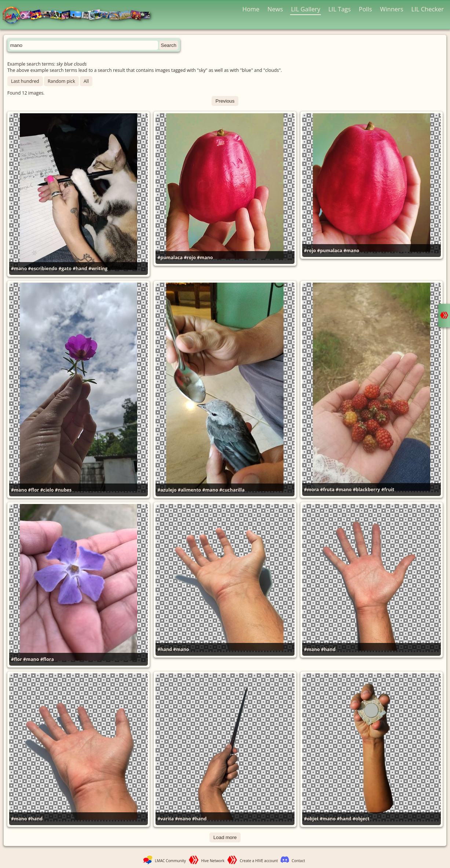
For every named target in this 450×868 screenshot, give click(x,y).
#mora (312, 490)
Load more (225, 837)
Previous (225, 101)
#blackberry (366, 490)
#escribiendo (43, 269)
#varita (166, 819)
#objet (311, 819)
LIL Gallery (306, 9)
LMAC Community (170, 861)
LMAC (80, 16)
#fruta (327, 490)
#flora (47, 659)
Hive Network (213, 861)
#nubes (63, 490)
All (86, 81)
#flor (34, 490)
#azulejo (167, 490)
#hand (80, 269)
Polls (365, 9)
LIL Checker (428, 9)
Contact (298, 861)
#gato (65, 269)
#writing (98, 269)
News (275, 9)
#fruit (388, 490)
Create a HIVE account (259, 861)
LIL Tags (339, 9)
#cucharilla (232, 490)
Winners (392, 9)
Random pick (61, 81)
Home (251, 9)
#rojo (190, 258)
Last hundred (25, 81)
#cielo (47, 490)
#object (361, 819)
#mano (19, 269)
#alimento (190, 490)
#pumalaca (170, 258)
